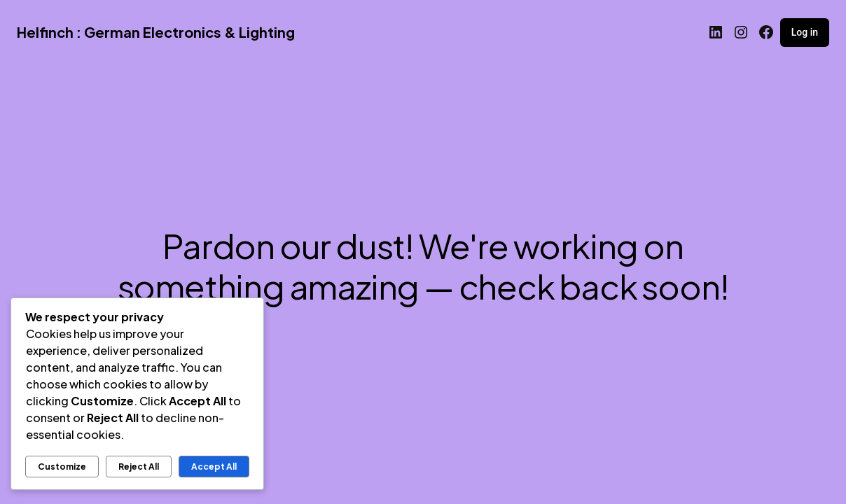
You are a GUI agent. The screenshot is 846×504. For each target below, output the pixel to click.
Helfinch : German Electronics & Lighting (156, 32)
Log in (805, 32)
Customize (62, 467)
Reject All (139, 467)
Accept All (214, 467)
